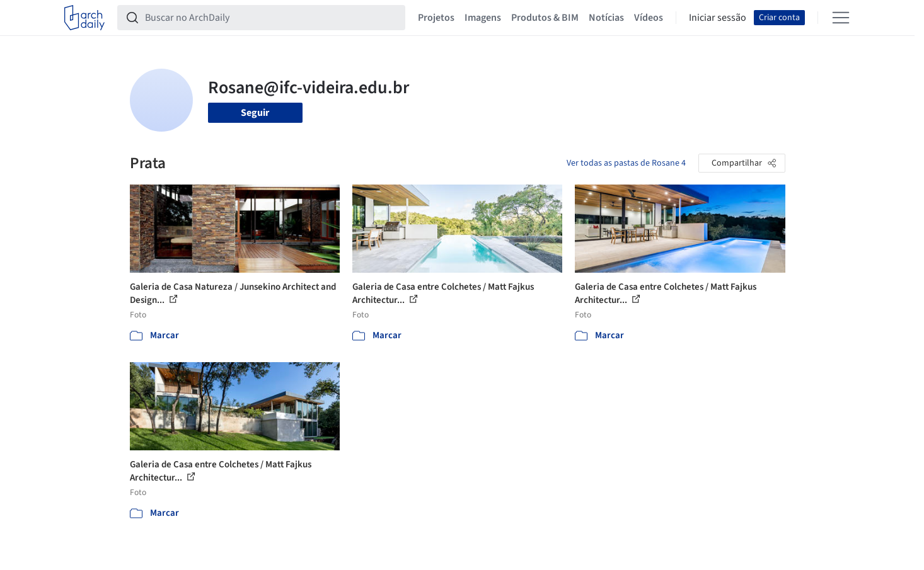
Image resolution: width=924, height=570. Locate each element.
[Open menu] (841, 18)
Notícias (606, 18)
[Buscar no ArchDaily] (271, 18)
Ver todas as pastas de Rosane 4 (626, 163)
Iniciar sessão (718, 18)
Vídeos (649, 18)
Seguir (255, 113)
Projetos (436, 18)
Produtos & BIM (545, 18)
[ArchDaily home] (84, 18)
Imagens (483, 18)
